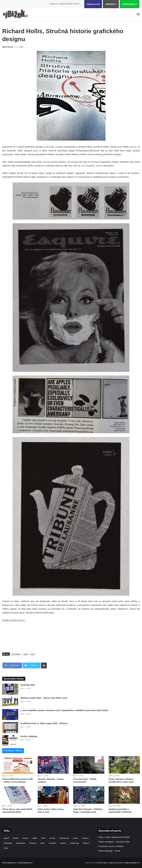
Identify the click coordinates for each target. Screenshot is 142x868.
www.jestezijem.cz (132, 863)
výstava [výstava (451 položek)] (63, 843)
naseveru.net (93, 4)
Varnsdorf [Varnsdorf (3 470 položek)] (52, 843)
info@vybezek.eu (25, 863)
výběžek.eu (111, 4)
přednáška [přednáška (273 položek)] (8, 843)
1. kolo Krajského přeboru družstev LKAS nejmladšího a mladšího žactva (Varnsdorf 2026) (64, 710)
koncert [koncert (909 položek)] (52, 838)
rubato (25, 654)
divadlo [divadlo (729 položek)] (16, 838)
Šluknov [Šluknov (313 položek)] (86, 843)
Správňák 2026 (28, 685)
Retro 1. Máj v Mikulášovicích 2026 (114, 837)
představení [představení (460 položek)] (21, 843)
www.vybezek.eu (9, 863)
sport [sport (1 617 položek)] (42, 843)
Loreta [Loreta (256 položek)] (75, 838)
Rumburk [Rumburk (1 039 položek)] (33, 843)
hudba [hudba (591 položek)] (35, 838)
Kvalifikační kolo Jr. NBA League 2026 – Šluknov (44, 723)
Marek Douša (8, 47)
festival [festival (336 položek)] (25, 838)
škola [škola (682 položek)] (6, 848)
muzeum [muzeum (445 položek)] (85, 838)
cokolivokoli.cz (129, 4)
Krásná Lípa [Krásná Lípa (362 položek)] (64, 838)
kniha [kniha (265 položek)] (43, 838)
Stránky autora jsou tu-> (14, 620)
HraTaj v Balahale (29, 736)
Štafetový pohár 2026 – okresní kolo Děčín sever (44, 698)
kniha (32, 654)
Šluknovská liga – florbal (109, 851)
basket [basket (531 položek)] (6, 838)
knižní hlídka (16, 654)
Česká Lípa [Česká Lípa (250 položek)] (75, 843)
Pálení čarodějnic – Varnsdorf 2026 (114, 842)
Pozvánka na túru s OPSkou (111, 846)
